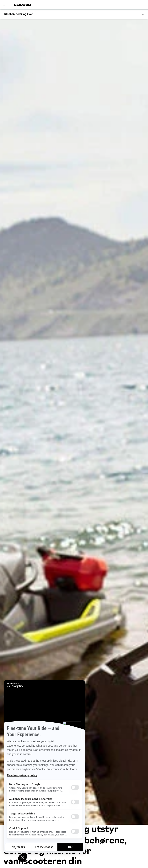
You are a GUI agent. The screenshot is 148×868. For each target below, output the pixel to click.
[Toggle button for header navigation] (5, 5)
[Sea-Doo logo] (23, 5)
